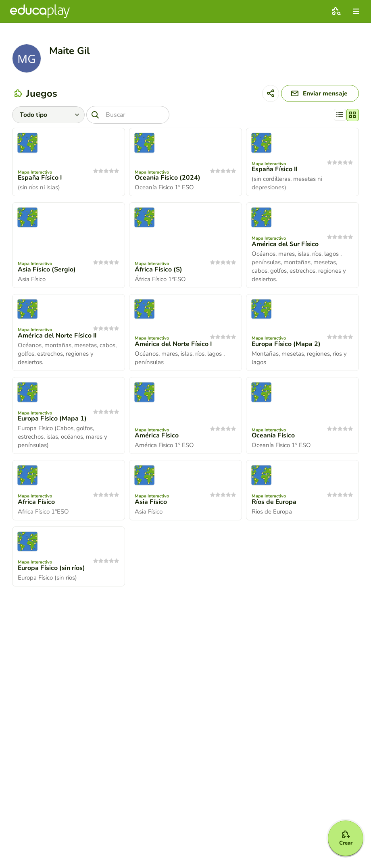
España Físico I (40, 178)
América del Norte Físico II (57, 336)
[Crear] (344, 837)
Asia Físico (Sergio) (47, 270)
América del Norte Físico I (173, 345)
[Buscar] (129, 116)
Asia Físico (151, 502)
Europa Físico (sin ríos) (52, 569)
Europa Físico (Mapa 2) (286, 345)
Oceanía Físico (273, 436)
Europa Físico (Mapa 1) (52, 419)
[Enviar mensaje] (318, 94)
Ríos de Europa (274, 502)
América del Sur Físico (285, 245)
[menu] (356, 11)
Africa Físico (36, 502)
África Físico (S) (158, 270)
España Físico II (275, 170)
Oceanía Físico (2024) (168, 178)
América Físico (157, 436)
